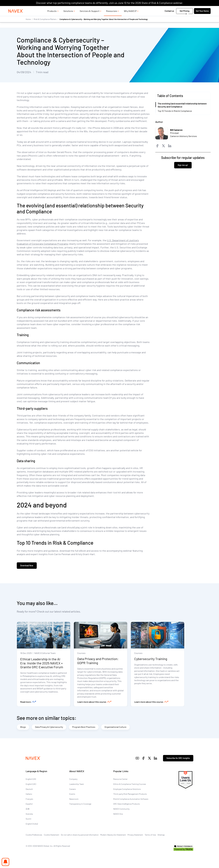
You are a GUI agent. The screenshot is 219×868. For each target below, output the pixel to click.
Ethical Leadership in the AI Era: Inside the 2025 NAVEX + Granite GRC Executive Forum (42, 663)
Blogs (23, 727)
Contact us (161, 17)
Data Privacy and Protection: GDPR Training (98, 661)
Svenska (29, 814)
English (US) (31, 780)
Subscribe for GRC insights (178, 759)
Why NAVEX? (130, 17)
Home (28, 25)
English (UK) (31, 784)
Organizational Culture (115, 727)
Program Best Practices (84, 727)
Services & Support (90, 17)
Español (29, 804)
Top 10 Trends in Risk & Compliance (175, 111)
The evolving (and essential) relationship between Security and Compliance (182, 105)
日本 (28, 809)
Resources (112, 17)
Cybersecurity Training (151, 659)
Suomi (28, 819)
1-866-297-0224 (172, 9)
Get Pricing (176, 17)
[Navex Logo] (25, 17)
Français (29, 799)
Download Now (27, 566)
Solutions (68, 17)
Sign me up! (183, 165)
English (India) (32, 824)
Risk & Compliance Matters (45, 25)
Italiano (29, 794)
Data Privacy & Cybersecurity (49, 727)
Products (52, 17)
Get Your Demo (193, 17)
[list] (193, 9)
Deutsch (29, 789)
